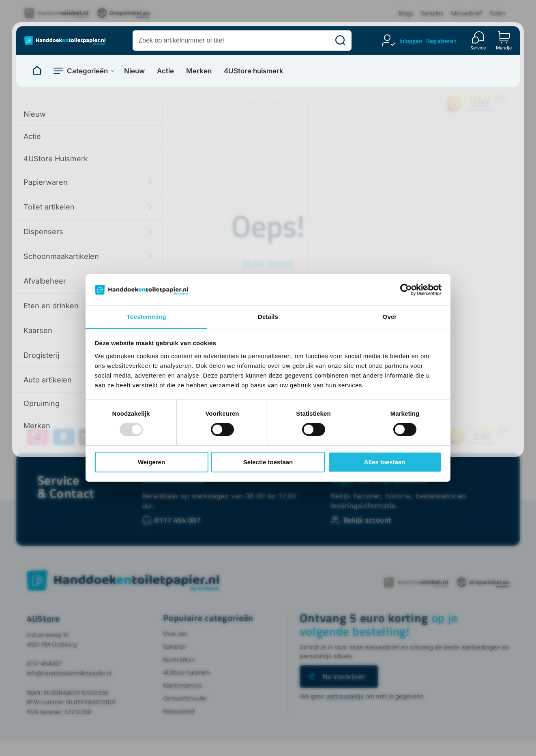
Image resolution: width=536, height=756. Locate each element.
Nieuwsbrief (466, 13)
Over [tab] (390, 317)
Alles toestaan (385, 462)
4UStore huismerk (254, 71)
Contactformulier (185, 698)
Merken (199, 71)
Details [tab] (268, 317)
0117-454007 (44, 663)
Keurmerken (179, 659)
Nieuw (134, 71)
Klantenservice (182, 685)
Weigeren (151, 462)
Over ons (175, 633)
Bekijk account (367, 520)
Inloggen (411, 41)
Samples (432, 13)
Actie (165, 71)
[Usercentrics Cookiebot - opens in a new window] (406, 290)
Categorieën (87, 71)
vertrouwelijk (345, 696)
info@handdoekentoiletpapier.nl (69, 673)
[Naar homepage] (37, 71)
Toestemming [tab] (146, 317)
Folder (497, 13)
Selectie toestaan (268, 462)
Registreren (441, 41)
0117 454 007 (178, 520)
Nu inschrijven (344, 677)
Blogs (406, 13)
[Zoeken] (340, 41)
